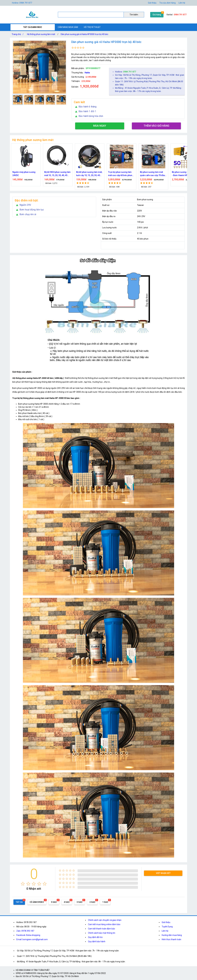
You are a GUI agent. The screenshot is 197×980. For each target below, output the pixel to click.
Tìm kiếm (134, 15)
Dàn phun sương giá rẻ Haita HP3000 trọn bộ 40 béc (84, 34)
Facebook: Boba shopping (28, 935)
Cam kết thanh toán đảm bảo (102, 929)
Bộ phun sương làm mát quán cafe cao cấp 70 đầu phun (152, 174)
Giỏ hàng (157, 15)
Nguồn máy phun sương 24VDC (24, 174)
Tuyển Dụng (167, 927)
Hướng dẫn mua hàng (172, 935)
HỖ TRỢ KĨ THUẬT (92, 27)
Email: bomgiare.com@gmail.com (32, 939)
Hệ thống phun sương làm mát (41, 34)
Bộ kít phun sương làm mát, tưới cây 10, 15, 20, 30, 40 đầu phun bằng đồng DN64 (89, 174)
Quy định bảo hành (97, 941)
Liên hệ (182, 3)
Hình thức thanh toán (171, 939)
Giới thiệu (152, 3)
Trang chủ (18, 34)
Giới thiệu (166, 922)
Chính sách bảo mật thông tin (102, 933)
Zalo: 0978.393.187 (25, 931)
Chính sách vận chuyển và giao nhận (105, 920)
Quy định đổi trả (95, 937)
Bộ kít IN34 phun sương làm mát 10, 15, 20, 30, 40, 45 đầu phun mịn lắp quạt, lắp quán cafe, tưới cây (58, 174)
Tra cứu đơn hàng (167, 3)
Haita (87, 73)
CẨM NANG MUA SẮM (68, 27)
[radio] (23, 884)
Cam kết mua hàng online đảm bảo (104, 924)
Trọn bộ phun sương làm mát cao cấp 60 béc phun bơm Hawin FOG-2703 (120, 174)
